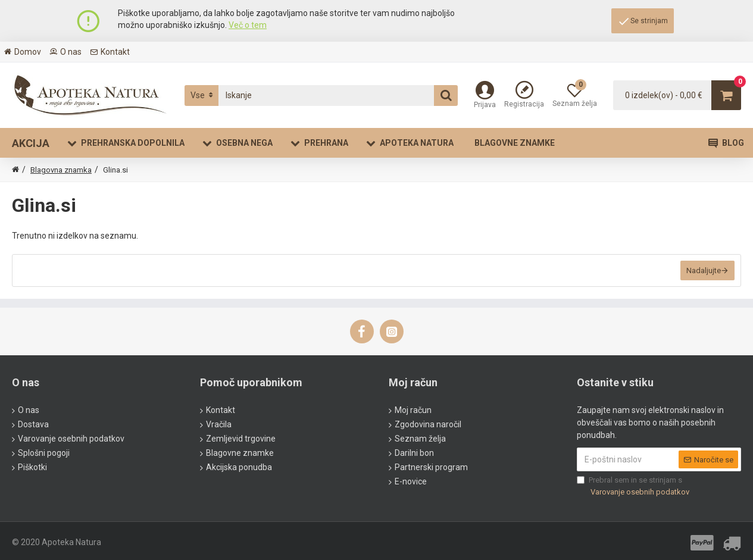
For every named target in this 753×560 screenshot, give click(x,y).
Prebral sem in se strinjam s (634, 487)
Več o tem (248, 25)
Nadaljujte (704, 270)
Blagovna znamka (61, 170)
